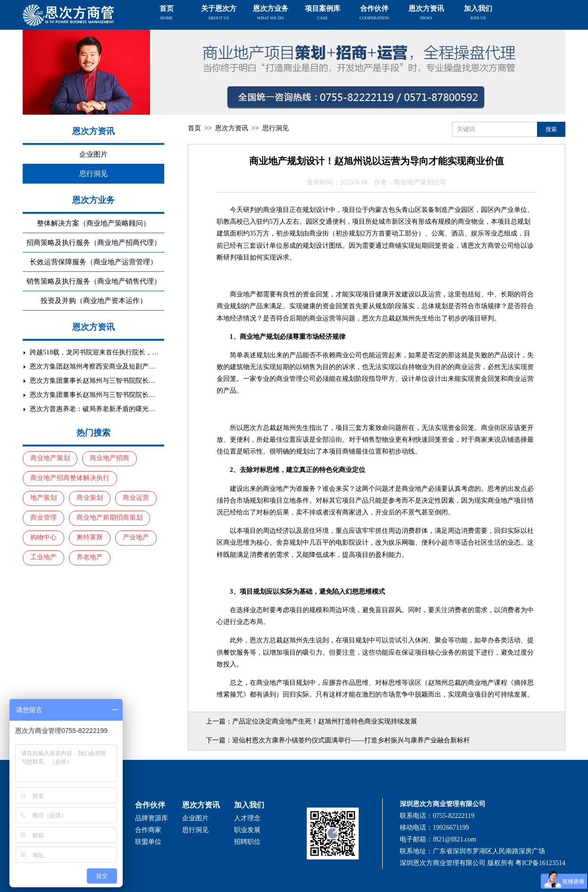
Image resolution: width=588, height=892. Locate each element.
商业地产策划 (50, 458)
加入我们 (478, 13)
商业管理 (43, 518)
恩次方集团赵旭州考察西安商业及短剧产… (92, 366)
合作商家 (148, 830)
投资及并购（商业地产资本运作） (94, 301)
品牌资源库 (151, 818)
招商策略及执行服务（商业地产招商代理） (94, 243)
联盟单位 (148, 842)
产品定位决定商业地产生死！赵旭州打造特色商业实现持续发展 (325, 721)
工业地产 (43, 557)
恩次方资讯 (426, 13)
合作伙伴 (374, 13)
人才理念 (247, 818)
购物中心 (43, 537)
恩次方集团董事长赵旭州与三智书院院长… (92, 381)
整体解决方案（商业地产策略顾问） (93, 223)
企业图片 (93, 154)
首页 (167, 13)
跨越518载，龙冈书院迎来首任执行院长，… (94, 352)
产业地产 (136, 537)
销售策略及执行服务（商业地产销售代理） (94, 281)
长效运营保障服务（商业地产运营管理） (93, 262)
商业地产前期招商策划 (109, 518)
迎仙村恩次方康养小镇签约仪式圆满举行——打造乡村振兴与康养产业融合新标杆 (351, 740)
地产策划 (43, 498)
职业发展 (247, 830)
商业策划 (90, 498)
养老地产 (90, 557)
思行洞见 (93, 174)
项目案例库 (323, 13)
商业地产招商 (109, 458)
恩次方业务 (271, 13)
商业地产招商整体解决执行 (70, 478)
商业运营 (136, 498)
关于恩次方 (219, 13)
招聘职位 (247, 842)
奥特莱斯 (90, 537)
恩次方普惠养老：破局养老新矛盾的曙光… (92, 409)
